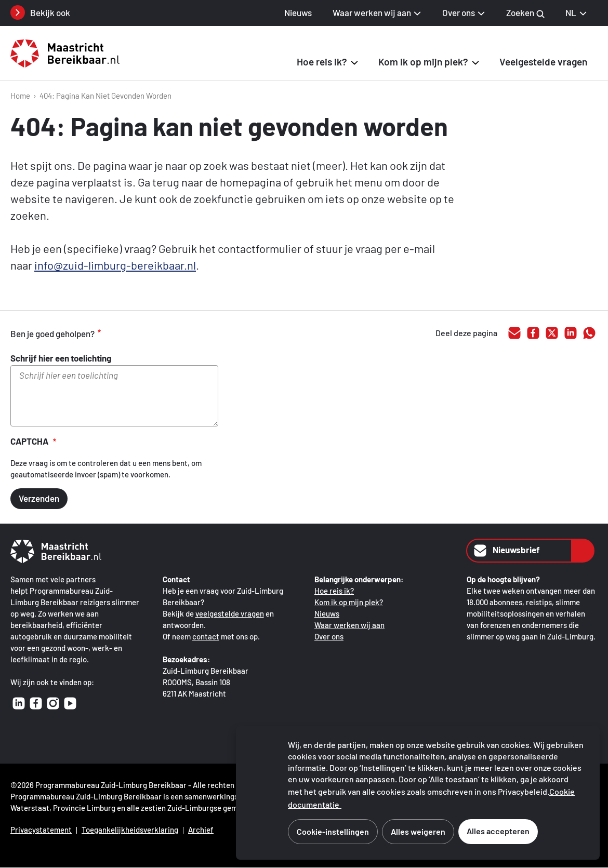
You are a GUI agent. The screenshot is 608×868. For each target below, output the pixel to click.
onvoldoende (168, 333)
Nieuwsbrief (506, 551)
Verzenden (39, 498)
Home (20, 96)
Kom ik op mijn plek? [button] (423, 62)
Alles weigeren (418, 831)
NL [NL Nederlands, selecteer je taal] (576, 12)
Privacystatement (41, 830)
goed (125, 333)
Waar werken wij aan (349, 625)
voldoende (147, 333)
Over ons (329, 636)
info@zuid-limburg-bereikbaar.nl (115, 265)
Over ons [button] (459, 12)
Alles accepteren (498, 831)
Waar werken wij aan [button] (372, 12)
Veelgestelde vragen (543, 62)
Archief (201, 830)
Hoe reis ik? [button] (322, 62)
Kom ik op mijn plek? (349, 602)
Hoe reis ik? (334, 591)
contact (206, 636)
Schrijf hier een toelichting (61, 358)
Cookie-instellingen (333, 831)
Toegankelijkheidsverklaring (130, 830)
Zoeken (525, 13)
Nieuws (298, 12)
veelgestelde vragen (230, 613)
